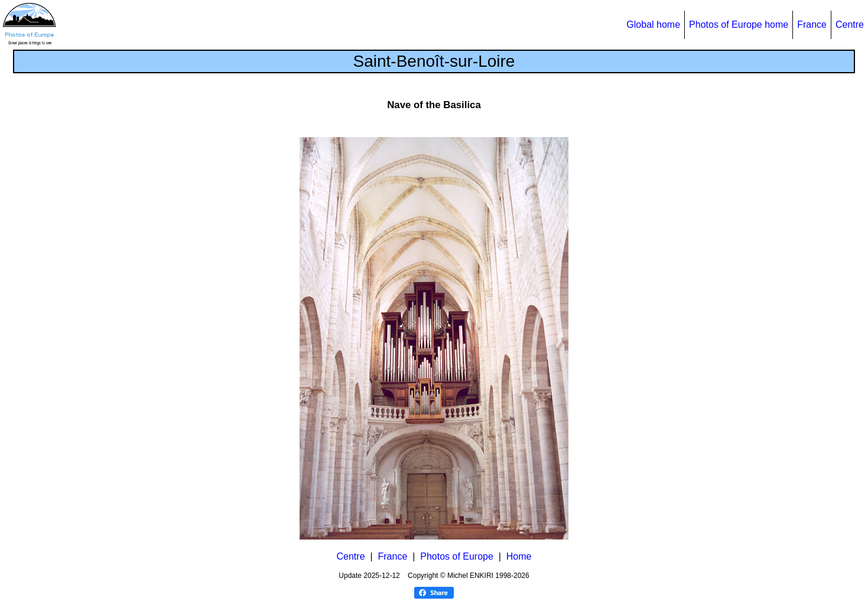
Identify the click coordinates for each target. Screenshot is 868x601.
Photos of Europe (457, 556)
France (812, 25)
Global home (653, 25)
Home (519, 556)
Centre (850, 25)
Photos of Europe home (739, 25)
